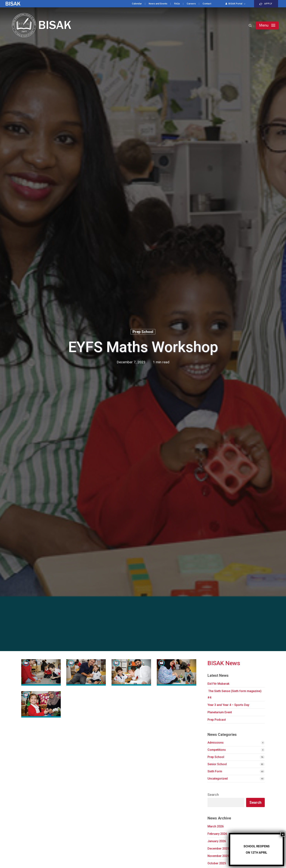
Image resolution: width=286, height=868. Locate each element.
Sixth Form (215, 771)
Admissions (216, 743)
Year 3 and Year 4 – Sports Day (228, 705)
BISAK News (224, 663)
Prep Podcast (217, 720)
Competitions (217, 750)
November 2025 (218, 856)
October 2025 (217, 863)
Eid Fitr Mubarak (218, 684)
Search (213, 795)
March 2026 (216, 826)
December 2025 (218, 849)
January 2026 (217, 841)
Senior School (217, 764)
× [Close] (283, 834)
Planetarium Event (220, 712)
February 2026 (217, 834)
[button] (267, 25)
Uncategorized (218, 779)
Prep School (143, 332)
